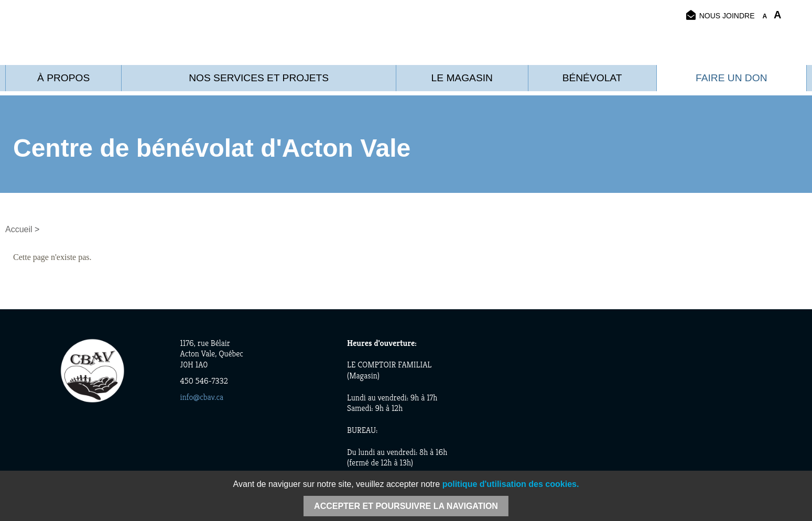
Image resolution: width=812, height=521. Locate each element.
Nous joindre (721, 15)
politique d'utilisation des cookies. (511, 484)
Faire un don (731, 78)
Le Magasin (462, 78)
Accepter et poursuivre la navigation (406, 506)
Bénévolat (592, 78)
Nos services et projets (259, 78)
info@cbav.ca (202, 397)
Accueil (19, 229)
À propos (63, 78)
